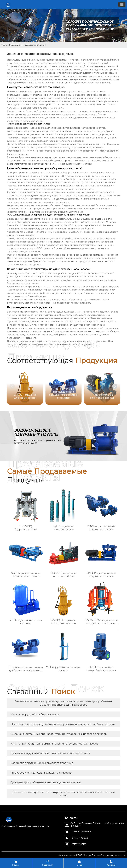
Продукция (48, 863)
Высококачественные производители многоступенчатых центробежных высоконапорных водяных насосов (64, 703)
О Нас (79, 863)
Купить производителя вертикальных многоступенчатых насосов (55, 744)
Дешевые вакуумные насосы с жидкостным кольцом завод (50, 753)
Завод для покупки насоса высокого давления (42, 763)
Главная (5, 45)
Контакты (111, 863)
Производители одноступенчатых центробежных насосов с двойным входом (63, 724)
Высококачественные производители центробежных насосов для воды (59, 734)
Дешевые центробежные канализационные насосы (46, 782)
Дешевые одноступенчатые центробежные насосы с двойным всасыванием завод (64, 794)
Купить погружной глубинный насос (35, 714)
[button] (115, 386)
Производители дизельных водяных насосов (41, 773)
